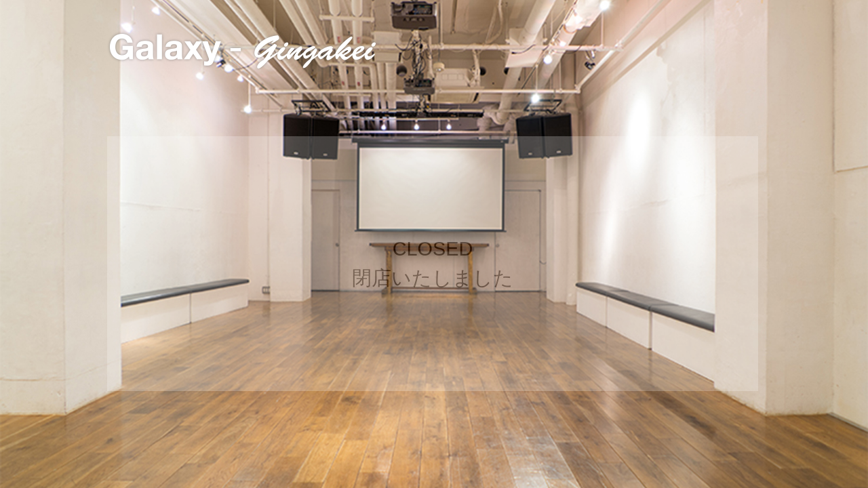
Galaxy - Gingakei (243, 52)
